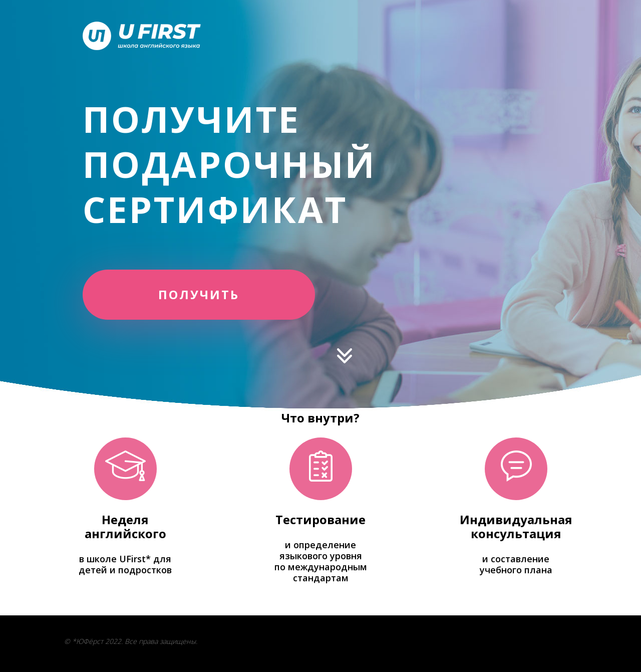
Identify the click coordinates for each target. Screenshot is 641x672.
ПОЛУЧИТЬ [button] (199, 294)
